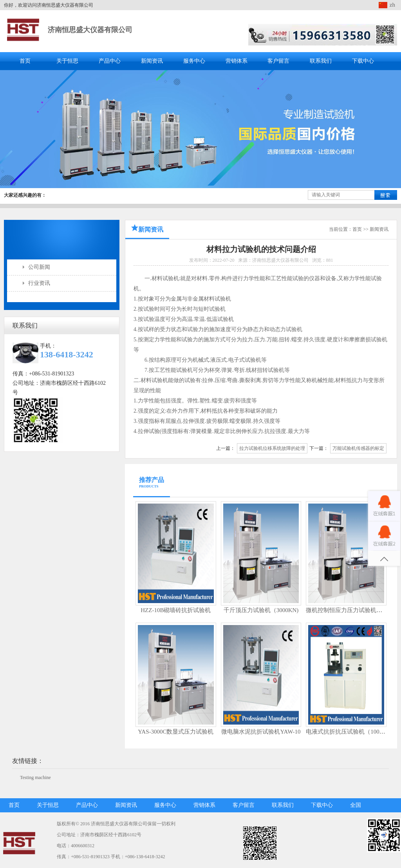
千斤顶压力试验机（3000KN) (261, 610)
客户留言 (278, 61)
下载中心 (363, 61)
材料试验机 (165, 278)
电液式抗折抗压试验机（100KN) (348, 732)
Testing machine (35, 777)
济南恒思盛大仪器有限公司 (90, 30)
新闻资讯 (152, 61)
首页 (25, 61)
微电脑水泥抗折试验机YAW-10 (261, 732)
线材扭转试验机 (265, 370)
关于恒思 (67, 61)
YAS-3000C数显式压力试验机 (176, 732)
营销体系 (237, 61)
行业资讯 (39, 283)
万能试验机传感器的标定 (358, 448)
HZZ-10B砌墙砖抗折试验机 (176, 610)
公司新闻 (39, 267)
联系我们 (321, 61)
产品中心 (110, 61)
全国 (356, 805)
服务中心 (194, 61)
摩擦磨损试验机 (368, 340)
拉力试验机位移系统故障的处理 (272, 448)
